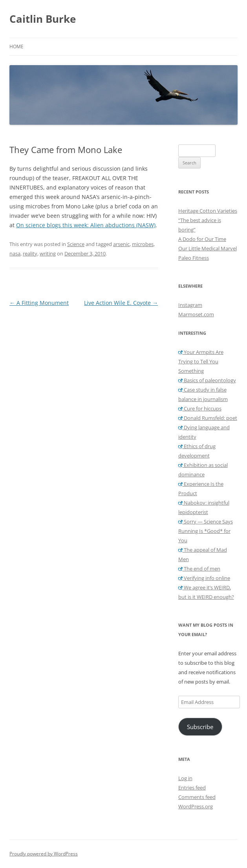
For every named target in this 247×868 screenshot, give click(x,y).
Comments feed (197, 797)
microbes (143, 244)
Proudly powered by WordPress (44, 854)
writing (48, 253)
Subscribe (200, 727)
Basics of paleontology (207, 380)
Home (16, 46)
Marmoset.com (196, 314)
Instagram (190, 305)
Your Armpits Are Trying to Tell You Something (201, 361)
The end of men (199, 569)
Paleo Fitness (194, 258)
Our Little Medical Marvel (208, 248)
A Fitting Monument (39, 303)
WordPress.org (196, 806)
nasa (15, 253)
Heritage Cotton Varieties (208, 211)
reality (30, 253)
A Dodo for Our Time (202, 239)
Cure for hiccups (200, 408)
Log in (185, 778)
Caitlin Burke (43, 19)
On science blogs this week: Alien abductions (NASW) (86, 225)
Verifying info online (204, 578)
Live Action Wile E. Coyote (121, 303)
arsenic (121, 244)
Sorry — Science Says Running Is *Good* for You (206, 531)
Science (76, 244)
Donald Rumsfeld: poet (208, 418)
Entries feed (192, 788)
